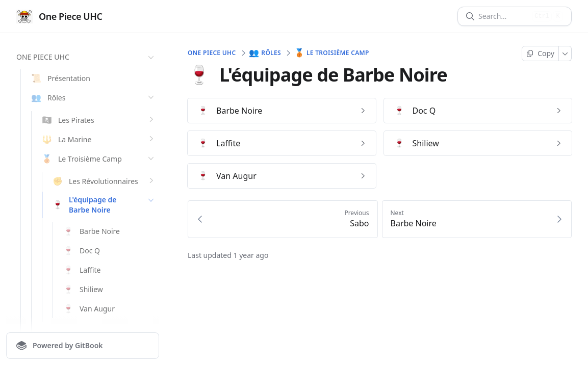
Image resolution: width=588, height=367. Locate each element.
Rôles (265, 53)
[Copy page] (540, 54)
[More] (565, 54)
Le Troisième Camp (332, 53)
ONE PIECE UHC (86, 57)
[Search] (503, 16)
